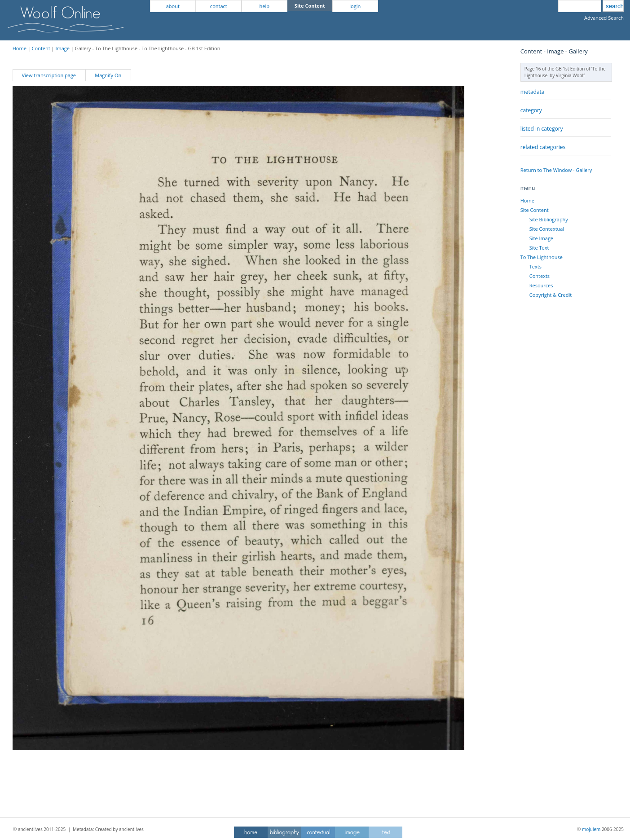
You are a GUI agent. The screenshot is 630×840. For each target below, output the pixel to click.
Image (62, 48)
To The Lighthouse (542, 257)
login (355, 6)
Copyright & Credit (551, 295)
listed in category (542, 129)
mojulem (591, 829)
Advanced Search (604, 18)
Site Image (541, 238)
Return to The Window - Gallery (556, 170)
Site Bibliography (549, 219)
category (531, 110)
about (173, 6)
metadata (533, 92)
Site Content (535, 210)
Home (20, 48)
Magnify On (108, 75)
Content (41, 48)
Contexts (540, 276)
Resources (541, 285)
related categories (543, 147)
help (264, 6)
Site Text (539, 248)
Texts (535, 266)
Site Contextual (547, 229)
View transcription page (49, 75)
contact (219, 6)
